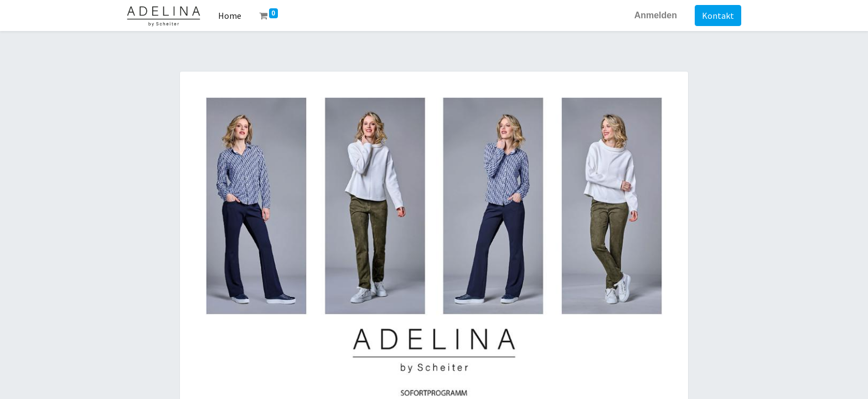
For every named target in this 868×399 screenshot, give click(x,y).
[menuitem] (230, 16)
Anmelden (656, 15)
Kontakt (718, 16)
